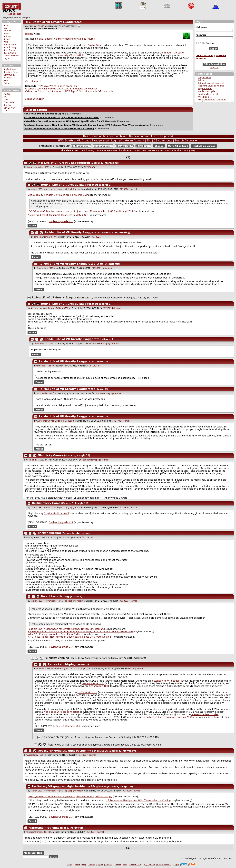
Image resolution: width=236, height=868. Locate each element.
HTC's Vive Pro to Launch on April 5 (57, 86)
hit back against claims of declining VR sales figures (65, 39)
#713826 (84, 460)
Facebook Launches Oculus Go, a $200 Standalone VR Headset (61, 89)
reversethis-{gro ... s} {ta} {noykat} (64, 189)
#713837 (83, 755)
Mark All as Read (178, 146)
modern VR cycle (207, 91)
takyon (202, 80)
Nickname (201, 27)
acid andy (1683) (46, 393)
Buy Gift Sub (10, 53)
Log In (6, 58)
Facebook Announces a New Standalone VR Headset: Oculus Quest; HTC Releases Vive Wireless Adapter (86, 125)
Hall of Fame (10, 45)
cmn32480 (39, 26)
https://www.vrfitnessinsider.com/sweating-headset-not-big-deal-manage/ (70, 797)
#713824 (108, 308)
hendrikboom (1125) (44, 344)
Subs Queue (9, 50)
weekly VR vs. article (209, 94)
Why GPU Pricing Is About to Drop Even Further (55, 634)
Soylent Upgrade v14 (61, 221)
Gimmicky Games (51, 455)
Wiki (5, 100)
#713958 (97, 393)
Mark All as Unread (204, 146)
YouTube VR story (87, 692)
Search (7, 39)
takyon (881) (37, 189)
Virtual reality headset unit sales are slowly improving (59, 195)
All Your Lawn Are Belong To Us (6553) (49, 308)
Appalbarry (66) (35, 755)
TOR (5, 111)
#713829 (124, 508)
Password (201, 35)
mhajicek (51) (44, 366)
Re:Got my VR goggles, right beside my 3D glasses (69, 786)
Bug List (7, 105)
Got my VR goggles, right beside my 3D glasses (73, 751)
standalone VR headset (167, 681)
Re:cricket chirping (55, 596)
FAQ (5, 28)
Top (149, 141)
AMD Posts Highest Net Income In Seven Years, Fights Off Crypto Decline (69, 637)
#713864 (131, 669)
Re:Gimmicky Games (47, 503)
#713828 (87, 538)
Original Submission (35, 99)
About (6, 25)
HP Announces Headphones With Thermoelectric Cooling (138, 800)
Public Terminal (205, 43)
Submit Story (10, 47)
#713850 (96, 268)
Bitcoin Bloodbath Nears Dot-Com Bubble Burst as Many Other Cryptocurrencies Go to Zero (80, 632)
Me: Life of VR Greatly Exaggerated (64, 163)
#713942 (94, 366)
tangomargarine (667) (38, 167)
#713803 (89, 167)
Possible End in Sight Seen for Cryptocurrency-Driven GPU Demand (66, 629)
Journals (7, 31)
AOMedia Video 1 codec (205, 714)
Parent (33, 226)
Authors (7, 36)
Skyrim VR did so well (56, 513)
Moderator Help (33, 853)
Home (70, 865)
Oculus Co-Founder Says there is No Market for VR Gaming (59, 129)
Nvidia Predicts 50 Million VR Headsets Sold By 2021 (58, 215)
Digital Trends (205, 89)
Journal (133, 189)
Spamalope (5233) (46, 268)
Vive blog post (205, 97)
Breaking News (11, 72)
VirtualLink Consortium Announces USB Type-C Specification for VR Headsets (69, 91)
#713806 (124, 189)
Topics (6, 34)
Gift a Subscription (214, 64)
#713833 (124, 601)
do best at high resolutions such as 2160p (170, 717)
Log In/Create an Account (128, 141)
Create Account (11, 56)
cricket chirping (49, 533)
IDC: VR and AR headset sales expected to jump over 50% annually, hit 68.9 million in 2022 (81, 211)
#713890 (127, 791)
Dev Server (9, 108)
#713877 (91, 832)
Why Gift (214, 68)
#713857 (94, 344)
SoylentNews (12, 9)
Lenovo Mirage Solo (93, 683)
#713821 (96, 237)
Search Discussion (187, 141)
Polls (6, 42)
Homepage (107, 268)
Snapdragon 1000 (99, 686)
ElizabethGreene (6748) (39, 832)
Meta (6, 80)
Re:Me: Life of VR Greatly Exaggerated (70, 185)
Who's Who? (10, 102)
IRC (5, 97)
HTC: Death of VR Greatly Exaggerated (53, 22)
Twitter (7, 94)
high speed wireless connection (62, 712)
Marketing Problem (43, 828)
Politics (7, 83)
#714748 (117, 421)
